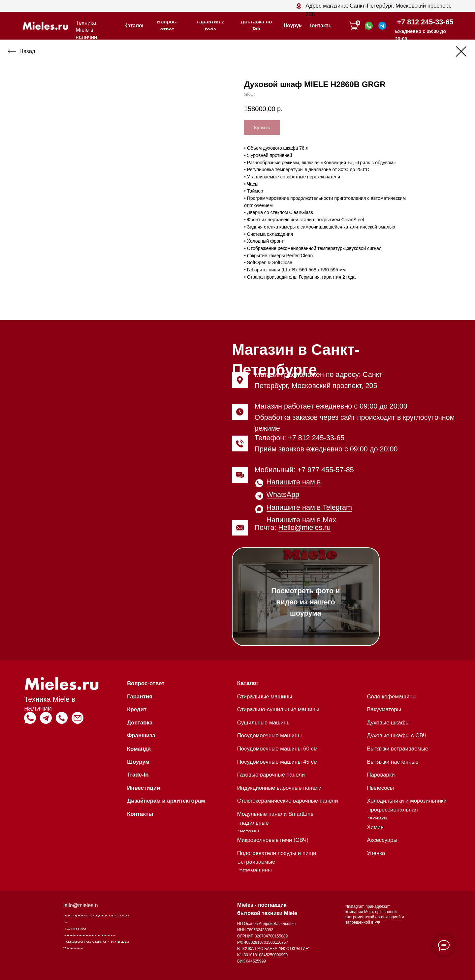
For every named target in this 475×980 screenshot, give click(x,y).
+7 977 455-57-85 (326, 470)
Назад (27, 51)
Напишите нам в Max (301, 520)
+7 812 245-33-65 (425, 22)
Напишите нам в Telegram (309, 507)
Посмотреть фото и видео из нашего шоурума (305, 602)
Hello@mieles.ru (305, 527)
